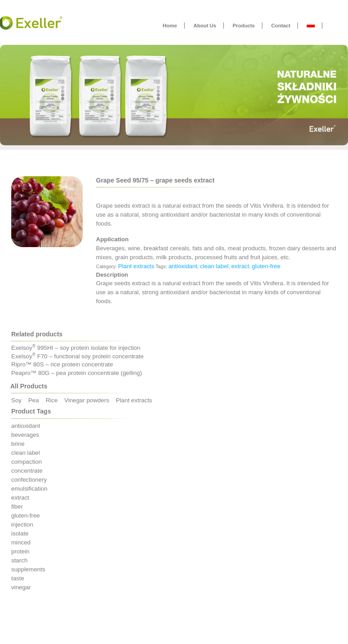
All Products (29, 386)
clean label (214, 266)
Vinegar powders (87, 400)
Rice (52, 400)
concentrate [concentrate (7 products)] (27, 471)
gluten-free (266, 266)
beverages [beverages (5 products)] (25, 435)
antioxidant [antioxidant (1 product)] (26, 426)
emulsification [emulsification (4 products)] (29, 489)
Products (244, 25)
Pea (34, 400)
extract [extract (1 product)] (20, 498)
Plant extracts (136, 266)
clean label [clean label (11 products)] (26, 453)
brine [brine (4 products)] (18, 444)
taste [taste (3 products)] (18, 578)
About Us (205, 25)
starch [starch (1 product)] (19, 560)
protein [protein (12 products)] (20, 551)
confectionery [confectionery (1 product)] (29, 480)
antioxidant (183, 266)
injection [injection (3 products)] (22, 524)
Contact (281, 25)
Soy (16, 400)
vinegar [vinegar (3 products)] (21, 587)
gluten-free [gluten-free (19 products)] (26, 516)
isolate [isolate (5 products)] (20, 533)
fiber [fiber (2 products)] (17, 507)
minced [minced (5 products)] (21, 542)
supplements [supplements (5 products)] (28, 569)
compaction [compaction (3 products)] (26, 462)
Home (170, 25)
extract (240, 266)
